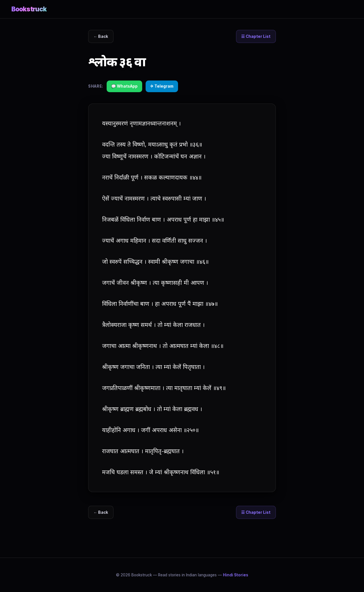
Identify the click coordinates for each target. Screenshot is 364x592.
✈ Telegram (162, 86)
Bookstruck (29, 9)
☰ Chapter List (256, 36)
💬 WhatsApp (124, 86)
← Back (101, 36)
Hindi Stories (236, 575)
